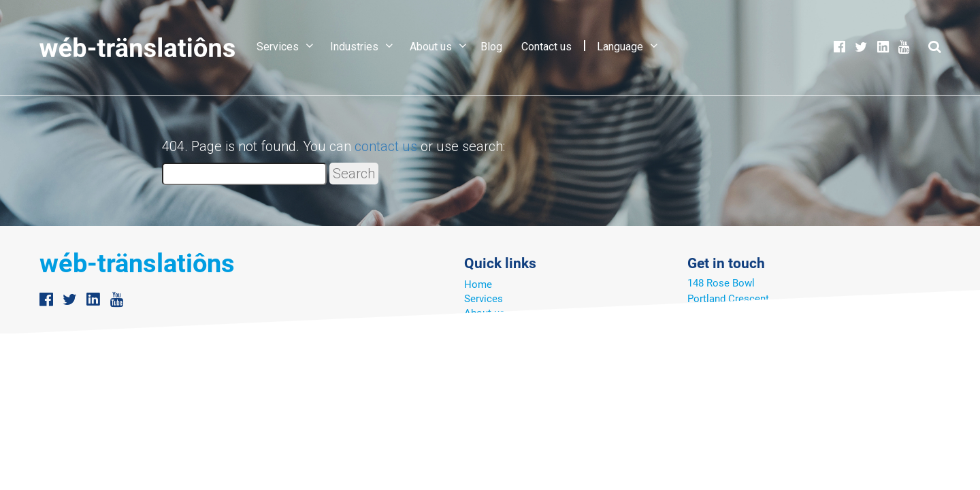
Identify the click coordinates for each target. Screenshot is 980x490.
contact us (386, 146)
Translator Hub (498, 327)
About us (431, 47)
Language (620, 47)
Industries (354, 47)
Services (278, 47)
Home (478, 284)
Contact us (546, 47)
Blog (491, 47)
